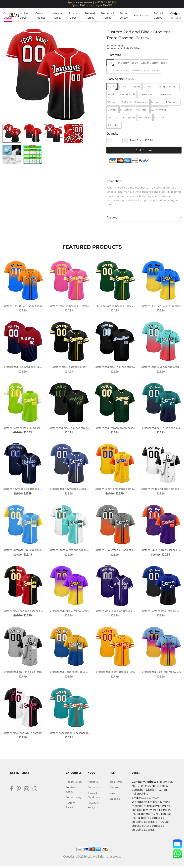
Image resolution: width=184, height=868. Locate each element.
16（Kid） (173, 87)
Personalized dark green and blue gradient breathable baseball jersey (161, 429)
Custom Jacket (8, 16)
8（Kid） (124, 87)
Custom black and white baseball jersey (23, 735)
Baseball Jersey (90, 16)
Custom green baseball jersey (115, 307)
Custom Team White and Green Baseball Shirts (69, 551)
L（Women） (127, 110)
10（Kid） (136, 87)
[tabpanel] (50, 75)
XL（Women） (159, 110)
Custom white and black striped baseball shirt (161, 490)
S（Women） (142, 102)
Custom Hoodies (40, 16)
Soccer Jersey (124, 16)
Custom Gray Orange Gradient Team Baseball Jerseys (115, 551)
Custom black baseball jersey (69, 368)
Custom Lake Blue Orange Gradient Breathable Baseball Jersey (161, 368)
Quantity (112, 134)
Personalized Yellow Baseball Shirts (115, 673)
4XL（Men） (145, 117)
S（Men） (127, 102)
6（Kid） (112, 88)
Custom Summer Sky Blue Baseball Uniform (23, 551)
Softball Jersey (158, 16)
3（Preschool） (146, 94)
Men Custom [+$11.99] (127, 63)
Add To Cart (144, 150)
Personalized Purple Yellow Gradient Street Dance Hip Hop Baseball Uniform (69, 612)
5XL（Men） (161, 117)
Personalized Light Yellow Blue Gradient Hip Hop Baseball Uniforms (69, 673)
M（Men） (157, 102)
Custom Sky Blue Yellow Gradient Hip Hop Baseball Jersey (161, 307)
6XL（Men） (114, 125)
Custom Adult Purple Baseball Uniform (161, 551)
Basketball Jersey (107, 16)
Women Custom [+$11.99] (154, 63)
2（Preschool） (128, 94)
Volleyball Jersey (57, 16)
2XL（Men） (114, 117)
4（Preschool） (165, 94)
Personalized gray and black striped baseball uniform (23, 673)
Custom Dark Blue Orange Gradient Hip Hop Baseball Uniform (23, 307)
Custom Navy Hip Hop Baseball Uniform (23, 490)
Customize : (116, 55)
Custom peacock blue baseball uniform (69, 735)
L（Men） (113, 110)
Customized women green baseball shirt (115, 429)
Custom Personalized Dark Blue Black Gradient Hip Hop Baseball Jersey (161, 612)
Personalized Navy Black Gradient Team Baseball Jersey (69, 490)
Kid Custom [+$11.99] (118, 70)
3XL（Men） (129, 117)
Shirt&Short (141, 16)
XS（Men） (113, 102)
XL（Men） (143, 110)
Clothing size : (121, 79)
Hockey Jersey (24, 16)
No (111, 64)
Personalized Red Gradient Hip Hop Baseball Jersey (23, 368)
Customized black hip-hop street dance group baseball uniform (69, 429)
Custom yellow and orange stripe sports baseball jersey (115, 490)
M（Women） (172, 102)
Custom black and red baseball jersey (23, 612)
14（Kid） (161, 87)
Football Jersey (74, 16)
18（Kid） (113, 94)
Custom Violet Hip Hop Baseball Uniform (115, 612)
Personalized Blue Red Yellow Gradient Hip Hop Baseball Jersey (161, 673)
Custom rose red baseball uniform (69, 307)
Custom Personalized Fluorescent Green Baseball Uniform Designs (23, 429)
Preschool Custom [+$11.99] (146, 70)
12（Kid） (148, 87)
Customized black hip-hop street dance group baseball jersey (115, 368)
